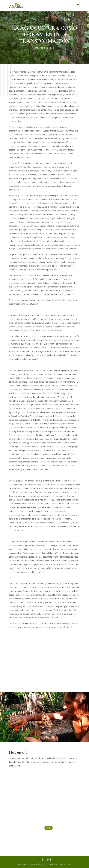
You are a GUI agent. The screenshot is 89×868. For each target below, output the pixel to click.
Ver (49, 828)
